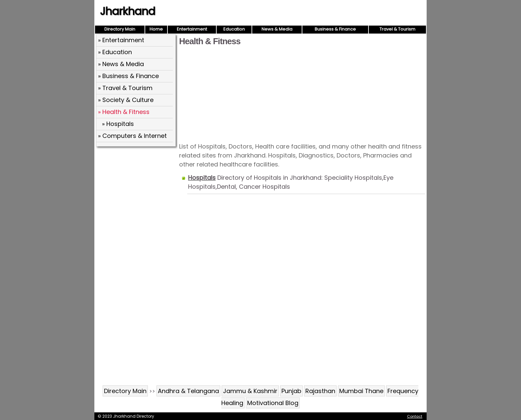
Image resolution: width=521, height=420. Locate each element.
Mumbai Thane (361, 391)
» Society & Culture (126, 100)
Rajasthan (320, 391)
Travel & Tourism (397, 29)
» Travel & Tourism (125, 88)
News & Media (277, 29)
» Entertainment (121, 40)
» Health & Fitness (124, 112)
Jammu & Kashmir (250, 391)
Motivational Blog (273, 403)
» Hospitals (118, 124)
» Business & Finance (128, 76)
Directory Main (120, 29)
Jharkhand (128, 11)
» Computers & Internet (132, 136)
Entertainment (192, 29)
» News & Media (121, 64)
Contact (415, 416)
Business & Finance (335, 29)
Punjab (291, 391)
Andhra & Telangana (188, 391)
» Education (115, 52)
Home (156, 29)
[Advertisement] (302, 94)
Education (234, 29)
